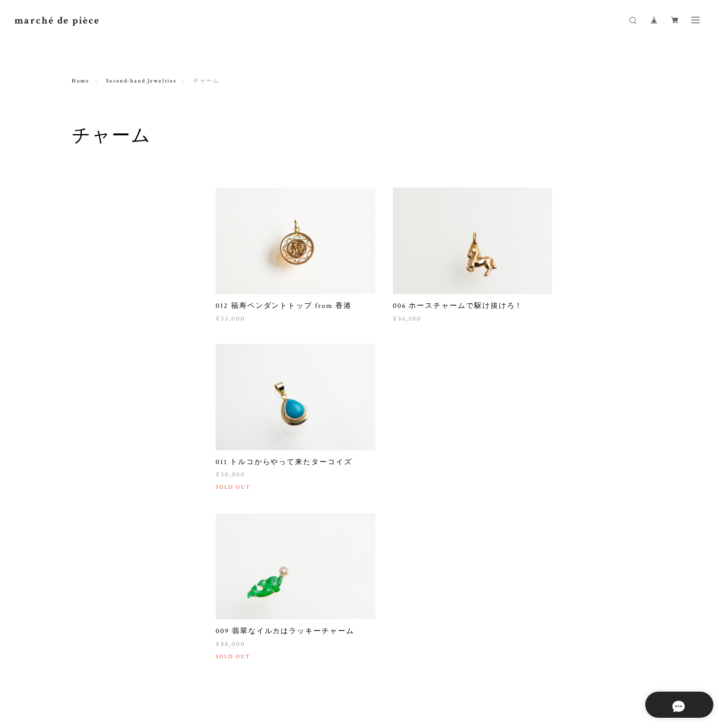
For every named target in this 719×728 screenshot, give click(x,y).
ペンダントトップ (104, 298)
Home (81, 81)
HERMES (92, 463)
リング (89, 205)
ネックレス (95, 218)
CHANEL (92, 450)
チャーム (92, 271)
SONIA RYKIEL (102, 476)
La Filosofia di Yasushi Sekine (124, 404)
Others (83, 351)
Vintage (84, 434)
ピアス (89, 258)
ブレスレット (98, 231)
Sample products (99, 375)
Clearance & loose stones (113, 327)
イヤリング (95, 245)
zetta (87, 391)
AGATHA (93, 490)
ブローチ (92, 285)
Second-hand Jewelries (141, 81)
